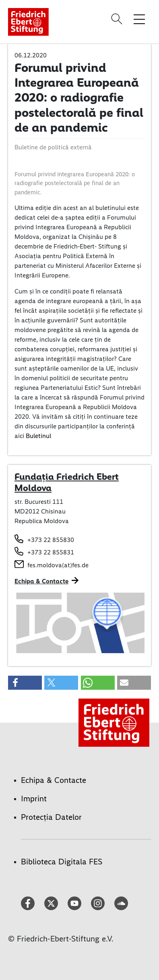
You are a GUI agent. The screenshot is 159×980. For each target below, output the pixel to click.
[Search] (118, 19)
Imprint (34, 799)
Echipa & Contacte (41, 581)
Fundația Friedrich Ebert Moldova (67, 482)
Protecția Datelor (51, 817)
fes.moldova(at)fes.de (58, 565)
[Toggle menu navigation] (139, 19)
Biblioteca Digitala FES (62, 862)
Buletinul (38, 436)
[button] (25, 683)
